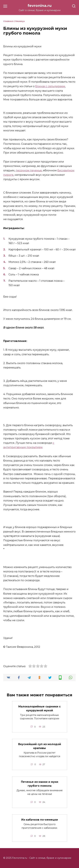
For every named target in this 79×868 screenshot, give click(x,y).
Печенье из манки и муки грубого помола (40, 784)
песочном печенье (29, 170)
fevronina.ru (40, 6)
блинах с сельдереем (50, 86)
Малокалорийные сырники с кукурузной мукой (39, 708)
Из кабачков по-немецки (40, 820)
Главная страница (14, 21)
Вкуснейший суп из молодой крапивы (40, 746)
